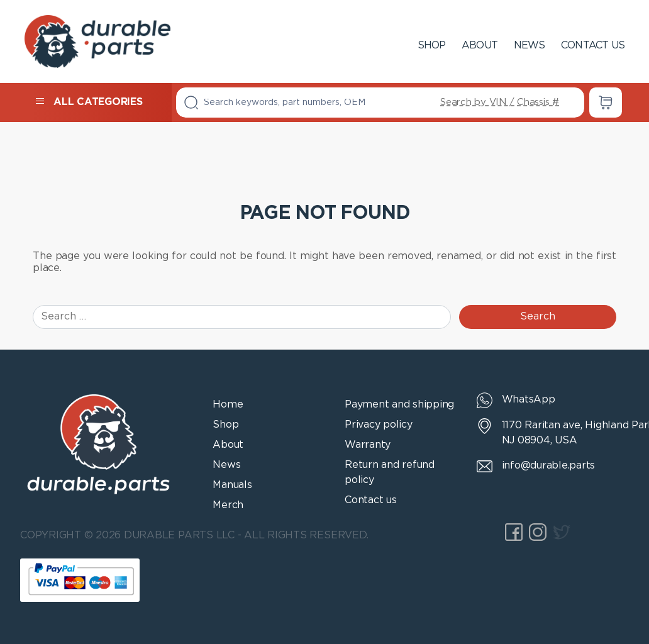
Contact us (593, 46)
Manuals (232, 485)
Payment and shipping (399, 405)
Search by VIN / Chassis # (500, 102)
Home (228, 405)
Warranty (368, 445)
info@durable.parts (549, 466)
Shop (432, 46)
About (480, 46)
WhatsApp (529, 400)
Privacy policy (379, 425)
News (530, 46)
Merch (228, 505)
